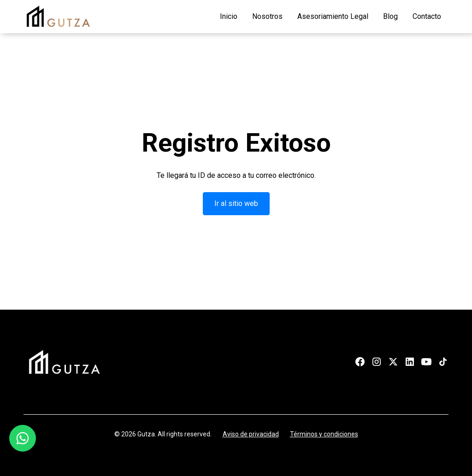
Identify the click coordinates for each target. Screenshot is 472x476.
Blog (390, 16)
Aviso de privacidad (251, 434)
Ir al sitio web (236, 203)
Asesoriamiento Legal (333, 16)
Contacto (427, 16)
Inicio (229, 16)
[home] (58, 17)
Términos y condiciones (324, 434)
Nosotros (267, 16)
